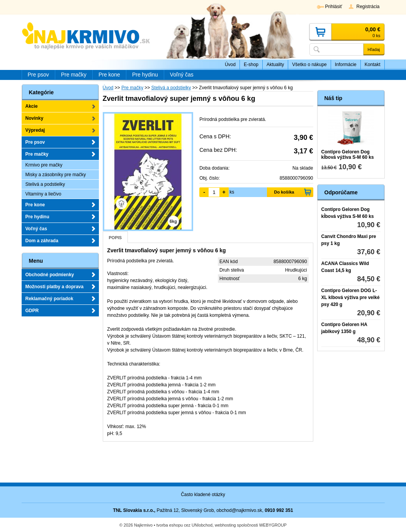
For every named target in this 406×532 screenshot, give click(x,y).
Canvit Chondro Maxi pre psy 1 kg (349, 240)
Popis (116, 238)
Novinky (35, 118)
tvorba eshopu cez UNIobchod (184, 525)
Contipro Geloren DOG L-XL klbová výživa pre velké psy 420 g (351, 297)
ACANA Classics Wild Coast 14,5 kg (345, 267)
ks (232, 192)
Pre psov (35, 142)
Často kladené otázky (203, 495)
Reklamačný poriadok (49, 299)
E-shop (251, 65)
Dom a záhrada (42, 241)
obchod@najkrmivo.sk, (240, 510)
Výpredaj (35, 130)
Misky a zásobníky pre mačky (56, 175)
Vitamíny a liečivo (43, 194)
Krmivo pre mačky (44, 165)
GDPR (32, 311)
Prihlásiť (334, 7)
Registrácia (368, 7)
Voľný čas (36, 229)
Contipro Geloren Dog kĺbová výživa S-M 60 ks (348, 155)
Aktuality (275, 65)
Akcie (32, 106)
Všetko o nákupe (309, 65)
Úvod (230, 65)
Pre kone (35, 205)
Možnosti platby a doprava (55, 287)
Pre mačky (37, 154)
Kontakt (373, 65)
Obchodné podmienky (50, 275)
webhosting (225, 525)
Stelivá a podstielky (45, 184)
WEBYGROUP (273, 525)
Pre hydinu (37, 217)
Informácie (346, 65)
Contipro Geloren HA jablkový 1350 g (344, 328)
